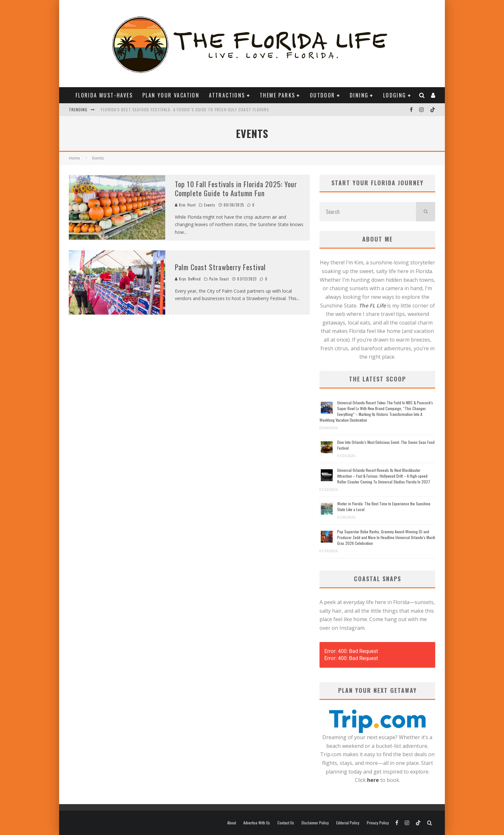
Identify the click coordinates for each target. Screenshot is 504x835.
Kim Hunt (185, 205)
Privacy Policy (378, 823)
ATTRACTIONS (227, 95)
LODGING (395, 95)
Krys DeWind (188, 279)
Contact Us (286, 823)
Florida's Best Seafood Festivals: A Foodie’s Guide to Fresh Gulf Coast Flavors (185, 110)
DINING (359, 95)
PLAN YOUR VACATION (171, 95)
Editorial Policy (348, 823)
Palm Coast (219, 279)
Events (210, 205)
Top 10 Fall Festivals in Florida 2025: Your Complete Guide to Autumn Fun (236, 189)
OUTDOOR (323, 95)
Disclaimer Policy (315, 823)
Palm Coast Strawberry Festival (220, 267)
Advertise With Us (257, 823)
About (232, 823)
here (373, 780)
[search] (426, 212)
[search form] (368, 212)
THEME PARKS (277, 95)
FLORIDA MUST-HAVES (104, 95)
